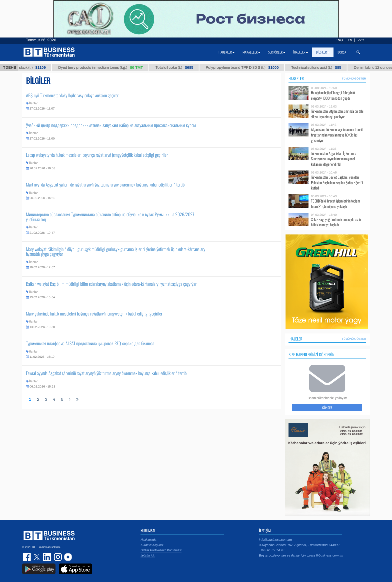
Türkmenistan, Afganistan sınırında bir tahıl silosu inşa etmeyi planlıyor (338, 114)
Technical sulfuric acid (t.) (323, 67)
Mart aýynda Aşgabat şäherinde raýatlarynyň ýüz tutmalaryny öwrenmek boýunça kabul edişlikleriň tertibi (106, 184)
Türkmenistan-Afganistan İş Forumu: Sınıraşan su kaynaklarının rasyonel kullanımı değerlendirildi (333, 159)
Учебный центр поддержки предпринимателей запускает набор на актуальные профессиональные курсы (111, 125)
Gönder (327, 407)
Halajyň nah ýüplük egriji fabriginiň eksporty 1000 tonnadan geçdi (333, 95)
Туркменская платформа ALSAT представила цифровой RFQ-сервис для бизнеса (90, 343)
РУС (361, 40)
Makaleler (251, 52)
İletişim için (148, 555)
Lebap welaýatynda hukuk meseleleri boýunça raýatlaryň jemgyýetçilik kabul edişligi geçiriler (97, 155)
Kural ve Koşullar (152, 545)
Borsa (342, 52)
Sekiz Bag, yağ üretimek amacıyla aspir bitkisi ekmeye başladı (336, 222)
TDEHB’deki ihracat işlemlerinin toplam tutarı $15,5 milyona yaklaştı (335, 204)
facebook (27, 557)
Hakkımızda (148, 540)
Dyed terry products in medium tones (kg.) (107, 67)
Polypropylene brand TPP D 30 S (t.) (249, 67)
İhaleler (295, 339)
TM (350, 40)
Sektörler (277, 52)
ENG (339, 40)
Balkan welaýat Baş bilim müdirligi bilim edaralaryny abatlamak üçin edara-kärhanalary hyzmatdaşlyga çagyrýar (111, 284)
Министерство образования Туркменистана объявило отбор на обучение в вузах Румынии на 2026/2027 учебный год (110, 217)
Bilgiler (323, 52)
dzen (67, 557)
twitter (37, 557)
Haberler (296, 78)
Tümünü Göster (354, 78)
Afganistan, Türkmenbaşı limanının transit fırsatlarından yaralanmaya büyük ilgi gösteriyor (337, 135)
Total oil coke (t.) (181, 67)
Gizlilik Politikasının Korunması (161, 550)
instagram (57, 557)
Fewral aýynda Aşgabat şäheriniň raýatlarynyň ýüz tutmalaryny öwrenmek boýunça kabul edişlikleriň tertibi (107, 373)
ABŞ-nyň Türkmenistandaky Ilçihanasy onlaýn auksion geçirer (72, 95)
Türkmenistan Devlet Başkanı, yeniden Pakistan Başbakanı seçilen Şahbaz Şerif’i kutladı (337, 183)
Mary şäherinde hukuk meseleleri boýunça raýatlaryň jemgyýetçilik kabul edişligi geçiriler (94, 313)
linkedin (47, 557)
